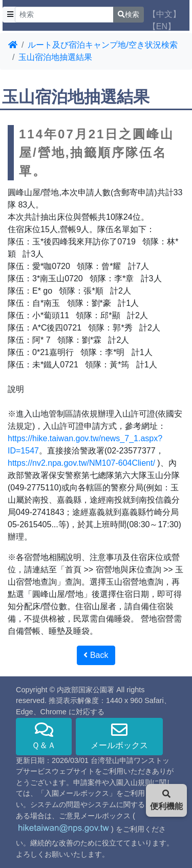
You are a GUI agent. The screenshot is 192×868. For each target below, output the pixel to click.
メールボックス (119, 736)
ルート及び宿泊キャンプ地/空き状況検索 (102, 45)
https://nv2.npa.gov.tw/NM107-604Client (80, 463)
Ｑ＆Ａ (44, 736)
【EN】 (162, 26)
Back (96, 655)
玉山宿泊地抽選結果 (55, 57)
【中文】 (164, 14)
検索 (129, 14)
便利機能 (166, 800)
